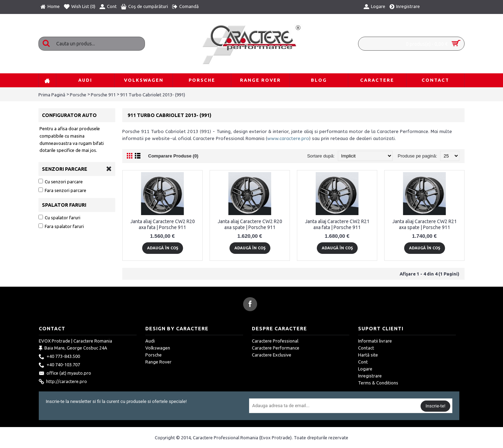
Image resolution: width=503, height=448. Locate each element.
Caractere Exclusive (272, 355)
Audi (150, 341)
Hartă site (368, 355)
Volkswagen (158, 348)
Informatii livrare (375, 341)
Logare (365, 369)
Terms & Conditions (378, 383)
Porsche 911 (103, 95)
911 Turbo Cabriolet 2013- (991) (153, 95)
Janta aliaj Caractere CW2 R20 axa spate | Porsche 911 (250, 224)
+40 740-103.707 (59, 365)
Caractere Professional (275, 341)
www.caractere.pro (288, 138)
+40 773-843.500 (59, 357)
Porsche (78, 95)
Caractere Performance (276, 348)
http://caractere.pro (63, 382)
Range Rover (158, 362)
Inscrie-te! (435, 406)
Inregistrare (370, 376)
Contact (366, 348)
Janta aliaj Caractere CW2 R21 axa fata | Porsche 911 (337, 224)
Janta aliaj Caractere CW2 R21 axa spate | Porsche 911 (425, 224)
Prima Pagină (52, 95)
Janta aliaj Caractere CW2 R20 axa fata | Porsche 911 (163, 224)
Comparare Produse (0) (173, 156)
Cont (363, 362)
